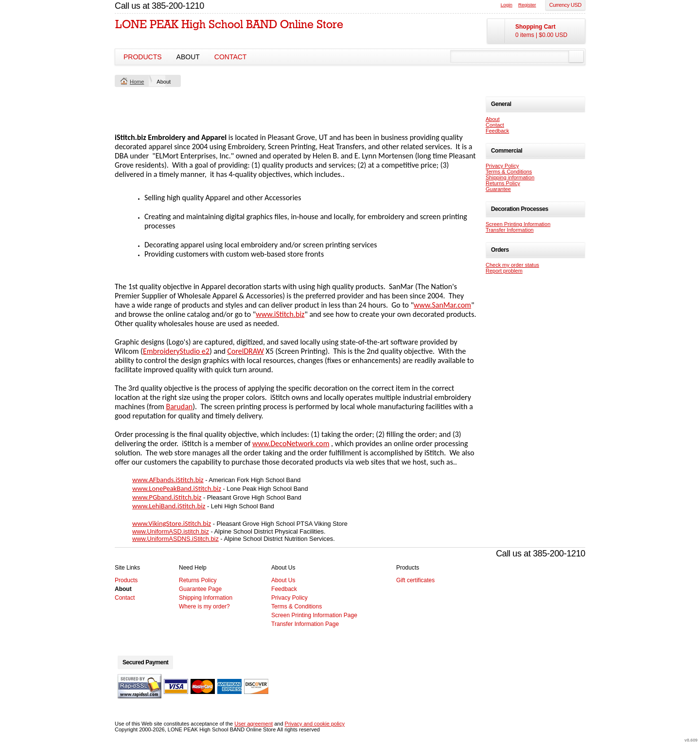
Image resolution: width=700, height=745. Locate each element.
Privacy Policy (502, 166)
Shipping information (510, 177)
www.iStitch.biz (280, 314)
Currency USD (565, 5)
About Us (283, 580)
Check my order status (512, 265)
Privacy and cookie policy (315, 724)
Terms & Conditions (509, 172)
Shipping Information (206, 598)
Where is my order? (204, 606)
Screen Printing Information (518, 224)
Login (507, 5)
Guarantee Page (200, 589)
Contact (231, 57)
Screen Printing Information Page (314, 615)
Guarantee (498, 189)
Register (527, 5)
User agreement (254, 724)
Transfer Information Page (305, 624)
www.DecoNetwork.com (291, 443)
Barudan (179, 407)
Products (143, 57)
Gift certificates (415, 580)
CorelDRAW (245, 351)
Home (137, 82)
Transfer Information (510, 230)
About (188, 57)
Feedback (497, 131)
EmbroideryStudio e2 (176, 351)
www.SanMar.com (442, 305)
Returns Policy (503, 183)
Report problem (504, 271)
